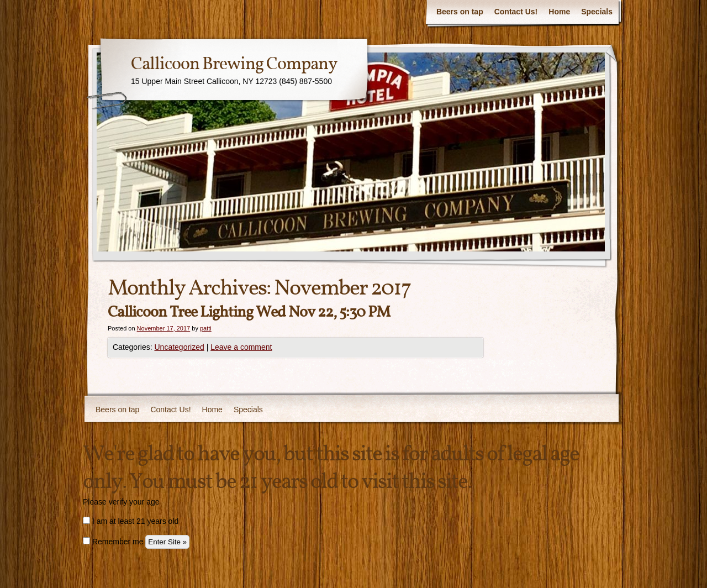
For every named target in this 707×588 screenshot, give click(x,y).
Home (559, 12)
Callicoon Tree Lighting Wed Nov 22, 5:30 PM (249, 313)
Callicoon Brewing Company (234, 65)
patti (206, 328)
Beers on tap (460, 12)
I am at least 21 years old (131, 521)
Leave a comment (241, 347)
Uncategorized (179, 347)
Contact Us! (516, 12)
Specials (597, 12)
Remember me (113, 542)
